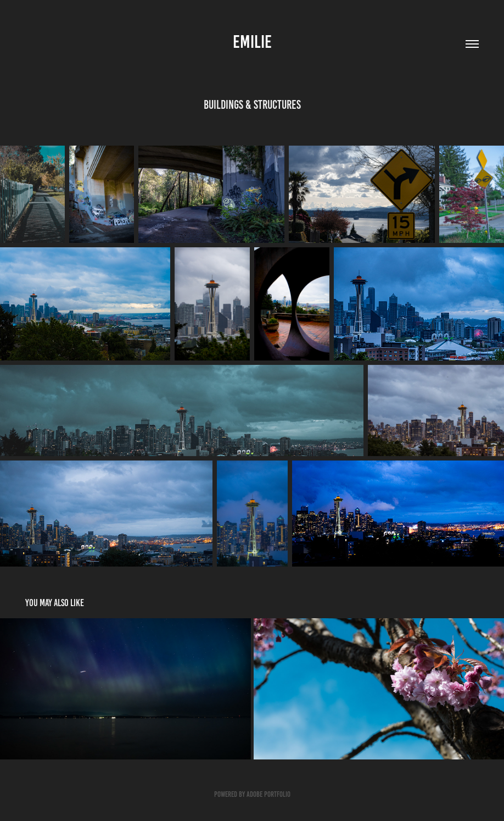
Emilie (252, 42)
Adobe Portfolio (268, 794)
